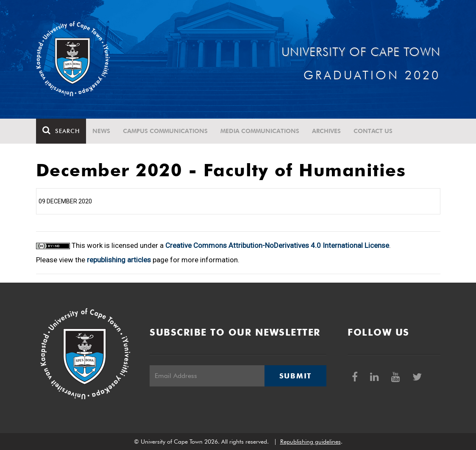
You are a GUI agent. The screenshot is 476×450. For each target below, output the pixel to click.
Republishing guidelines (310, 442)
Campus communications (165, 131)
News (101, 131)
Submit (295, 376)
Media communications (260, 131)
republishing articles (119, 260)
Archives (326, 131)
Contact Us (373, 131)
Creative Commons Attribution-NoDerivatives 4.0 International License (277, 245)
